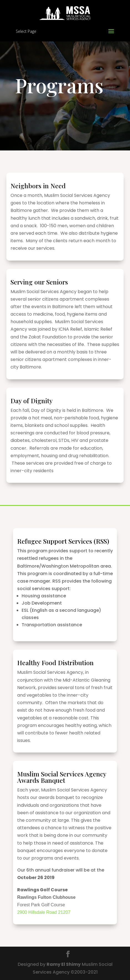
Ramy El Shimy (64, 964)
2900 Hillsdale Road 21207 (44, 912)
